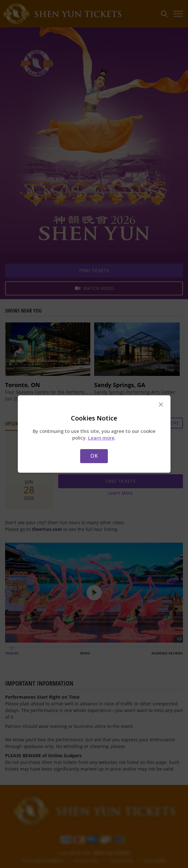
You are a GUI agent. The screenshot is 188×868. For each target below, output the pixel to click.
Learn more (101, 438)
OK (94, 456)
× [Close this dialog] (161, 405)
